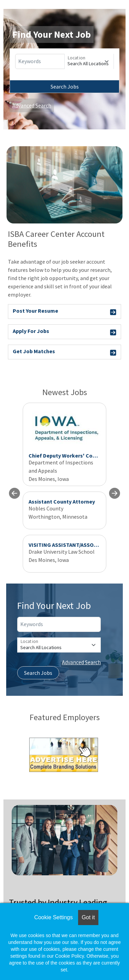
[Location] (89, 61)
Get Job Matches (64, 352)
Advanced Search (32, 105)
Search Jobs (65, 87)
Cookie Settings (53, 917)
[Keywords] (40, 61)
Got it (88, 917)
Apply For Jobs (64, 332)
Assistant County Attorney (62, 501)
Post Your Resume (64, 312)
